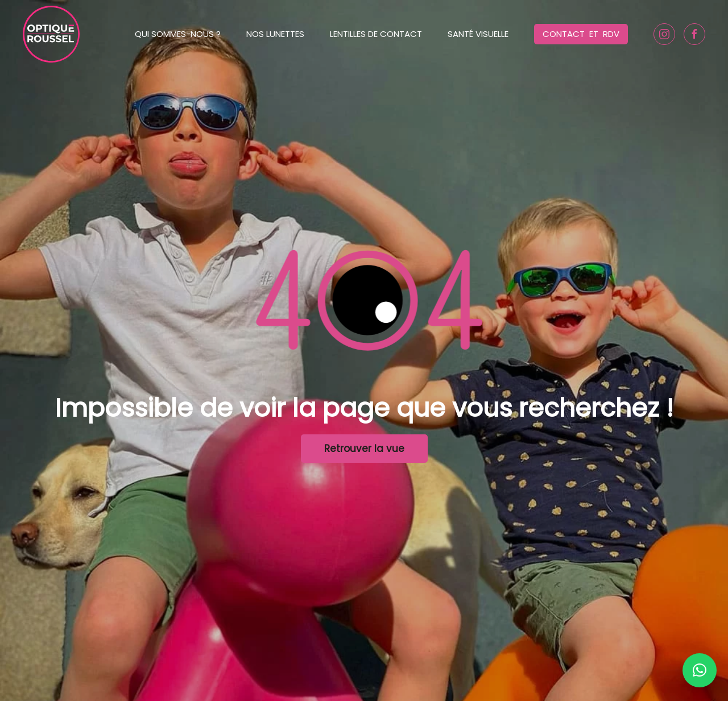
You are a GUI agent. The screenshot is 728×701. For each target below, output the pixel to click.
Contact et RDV (581, 34)
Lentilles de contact (376, 34)
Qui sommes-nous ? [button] (178, 34)
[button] (700, 670)
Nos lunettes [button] (275, 34)
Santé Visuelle (478, 34)
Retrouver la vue (364, 449)
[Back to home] (51, 34)
